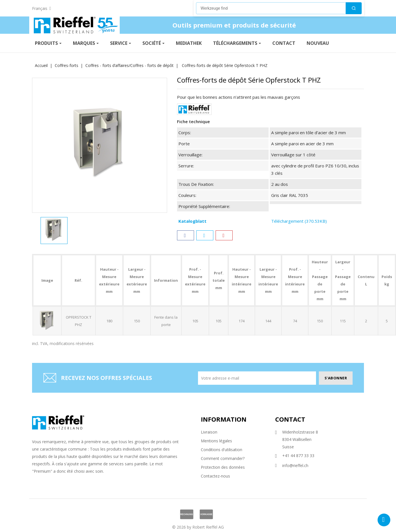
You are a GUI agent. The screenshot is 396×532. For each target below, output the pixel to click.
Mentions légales (216, 441)
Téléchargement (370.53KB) (299, 221)
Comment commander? (223, 458)
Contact (290, 419)
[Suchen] (354, 8)
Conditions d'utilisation (222, 450)
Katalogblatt (192, 221)
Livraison (209, 432)
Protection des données (223, 467)
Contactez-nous (215, 476)
